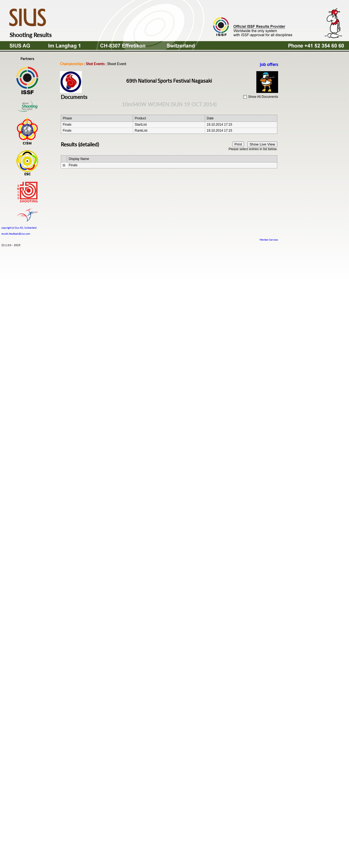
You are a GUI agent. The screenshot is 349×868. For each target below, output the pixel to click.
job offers (269, 64)
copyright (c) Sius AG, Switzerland (19, 227)
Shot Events (95, 64)
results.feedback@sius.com (16, 234)
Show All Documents (263, 97)
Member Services (269, 240)
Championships (72, 64)
